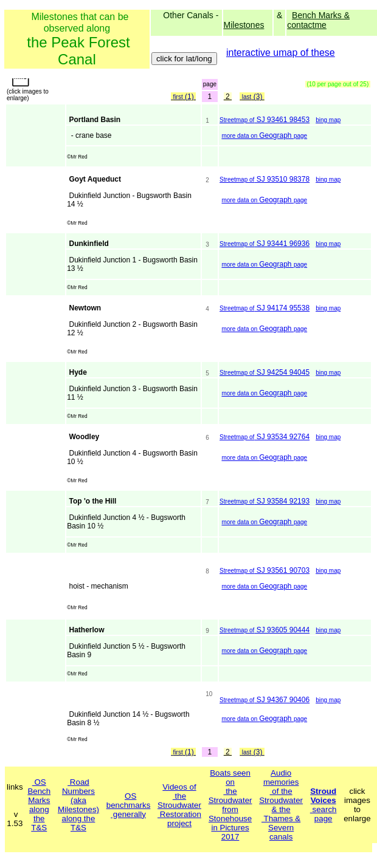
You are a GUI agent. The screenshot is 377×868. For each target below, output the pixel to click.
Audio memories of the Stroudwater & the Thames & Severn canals (281, 805)
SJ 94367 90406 (265, 700)
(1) (183, 97)
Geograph (264, 135)
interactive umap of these (281, 53)
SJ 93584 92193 (265, 501)
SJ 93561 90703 (265, 570)
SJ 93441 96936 (265, 244)
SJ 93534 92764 (265, 437)
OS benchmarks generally (129, 805)
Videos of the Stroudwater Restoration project (179, 805)
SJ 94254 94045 (265, 372)
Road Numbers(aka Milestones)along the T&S (78, 805)
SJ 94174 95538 (265, 308)
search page (323, 805)
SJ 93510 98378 (265, 179)
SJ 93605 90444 (265, 630)
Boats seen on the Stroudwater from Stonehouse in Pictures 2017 (230, 805)
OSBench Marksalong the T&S (39, 805)
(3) (252, 97)
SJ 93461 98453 (265, 120)
